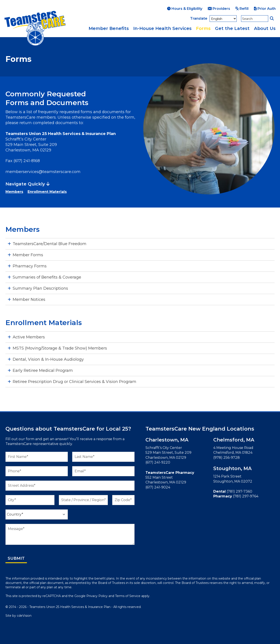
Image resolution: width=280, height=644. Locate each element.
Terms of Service (128, 596)
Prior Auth (265, 9)
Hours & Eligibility (185, 9)
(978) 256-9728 (227, 458)
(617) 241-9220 (158, 462)
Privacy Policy (97, 596)
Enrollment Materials (47, 192)
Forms (203, 28)
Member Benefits (109, 28)
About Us (265, 28)
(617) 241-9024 (158, 487)
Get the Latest (232, 28)
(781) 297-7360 (239, 491)
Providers (219, 9)
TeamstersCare (35, 28)
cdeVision (24, 616)
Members (14, 192)
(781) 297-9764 (246, 496)
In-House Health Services (162, 28)
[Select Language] (223, 19)
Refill (242, 9)
